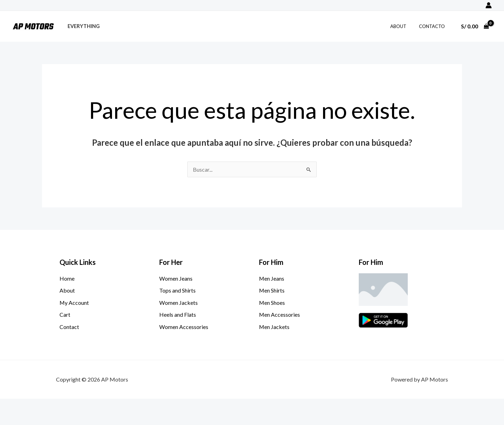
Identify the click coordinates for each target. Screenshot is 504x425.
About (403, 26)
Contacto (433, 26)
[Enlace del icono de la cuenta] (489, 5)
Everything (82, 26)
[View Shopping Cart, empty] (475, 26)
